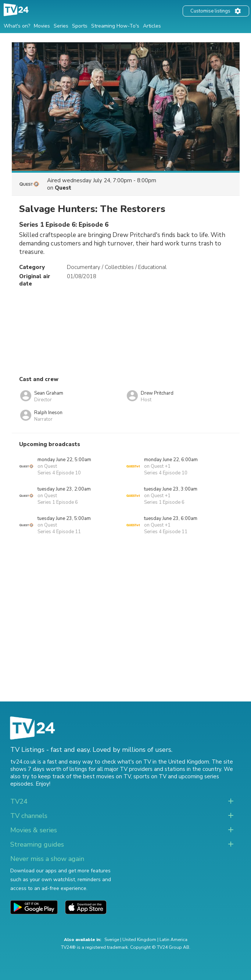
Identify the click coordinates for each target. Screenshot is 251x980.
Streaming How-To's (115, 26)
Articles (152, 26)
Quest (63, 188)
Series (61, 26)
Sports (80, 26)
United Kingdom (139, 940)
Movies (42, 26)
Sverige (112, 940)
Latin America (173, 940)
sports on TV (150, 776)
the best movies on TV (102, 776)
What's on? (17, 26)
